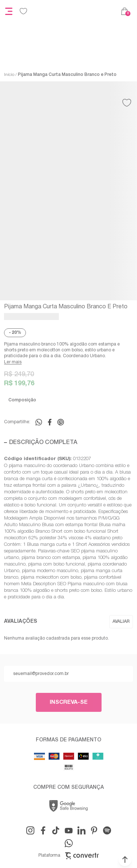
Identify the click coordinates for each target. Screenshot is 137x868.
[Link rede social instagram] (30, 830)
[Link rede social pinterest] (94, 830)
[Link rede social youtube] (69, 830)
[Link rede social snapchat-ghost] (107, 830)
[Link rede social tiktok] (56, 830)
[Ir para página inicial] (9, 75)
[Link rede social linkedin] (81, 830)
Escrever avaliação (121, 622)
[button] (125, 860)
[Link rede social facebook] (43, 830)
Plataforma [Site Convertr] (68, 856)
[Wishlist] (23, 11)
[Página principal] (74, 11)
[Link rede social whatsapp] (69, 843)
